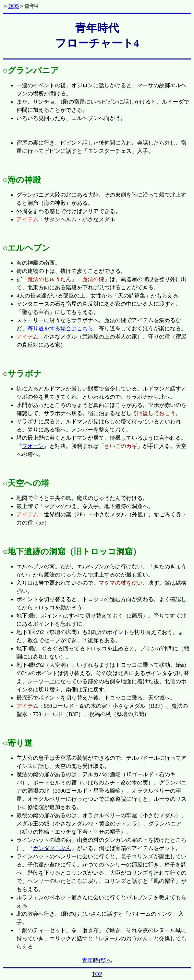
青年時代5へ (97, 960)
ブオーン (33, 446)
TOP (97, 974)
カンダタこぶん (52, 848)
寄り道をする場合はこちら (60, 328)
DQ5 (14, 6)
